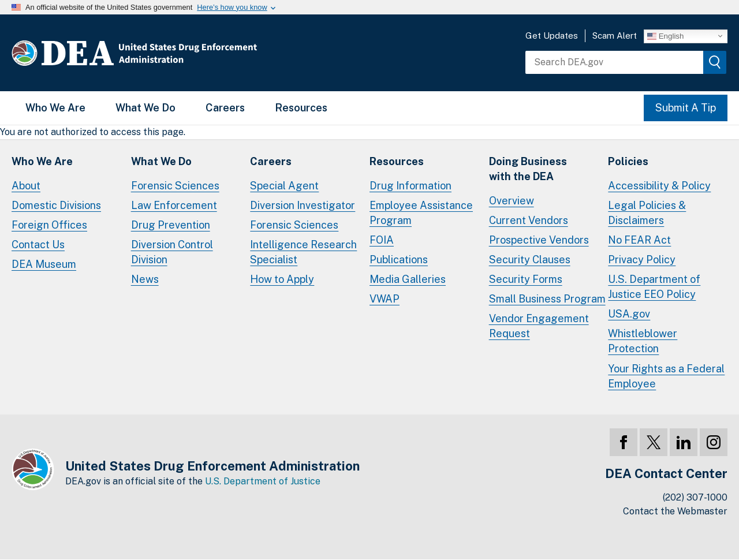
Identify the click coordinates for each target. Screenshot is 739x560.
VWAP (385, 299)
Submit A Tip (686, 108)
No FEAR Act (639, 240)
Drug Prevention (171, 225)
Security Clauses (530, 260)
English (665, 36)
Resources (301, 108)
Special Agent (284, 186)
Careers (225, 108)
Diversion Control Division (172, 252)
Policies (628, 161)
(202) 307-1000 (695, 497)
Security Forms (526, 279)
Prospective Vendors (539, 240)
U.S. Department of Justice (263, 481)
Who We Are (55, 108)
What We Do (145, 108)
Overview (512, 201)
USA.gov (629, 314)
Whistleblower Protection (643, 341)
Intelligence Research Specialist (303, 252)
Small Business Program (547, 299)
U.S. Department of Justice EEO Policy (654, 287)
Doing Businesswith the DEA (528, 169)
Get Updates (552, 36)
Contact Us (38, 244)
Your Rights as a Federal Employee (666, 376)
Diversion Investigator (303, 205)
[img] (715, 62)
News (145, 279)
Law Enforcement (174, 205)
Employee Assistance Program (421, 213)
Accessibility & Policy (659, 186)
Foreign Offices (49, 225)
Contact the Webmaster (675, 511)
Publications (399, 260)
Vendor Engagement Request (539, 326)
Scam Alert (615, 36)
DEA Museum (44, 264)
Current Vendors (529, 220)
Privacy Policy (642, 260)
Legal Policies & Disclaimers (647, 213)
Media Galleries (408, 279)
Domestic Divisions (56, 205)
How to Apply (282, 279)
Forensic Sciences (175, 186)
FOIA (382, 240)
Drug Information (410, 186)
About (26, 186)
